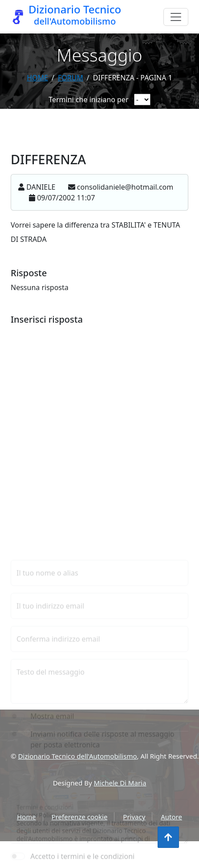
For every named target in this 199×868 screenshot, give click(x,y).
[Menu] (176, 17)
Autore (171, 817)
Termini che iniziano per (88, 100)
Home (37, 78)
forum (71, 78)
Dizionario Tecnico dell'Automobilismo (77, 756)
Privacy (134, 817)
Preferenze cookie (80, 817)
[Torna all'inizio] (168, 837)
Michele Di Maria (120, 783)
